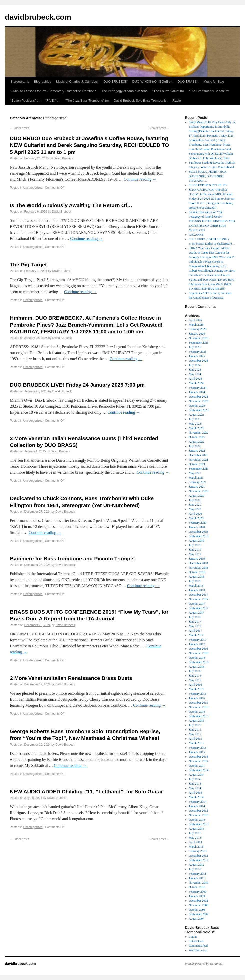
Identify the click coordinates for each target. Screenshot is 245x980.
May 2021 (195, 473)
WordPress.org (198, 950)
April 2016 (195, 685)
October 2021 (197, 464)
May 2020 (195, 509)
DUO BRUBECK (115, 81)
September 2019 (199, 536)
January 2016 (197, 698)
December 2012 (198, 856)
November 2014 (199, 761)
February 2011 (198, 874)
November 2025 (199, 338)
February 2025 (198, 352)
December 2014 (198, 757)
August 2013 (197, 829)
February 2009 (198, 892)
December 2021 (198, 455)
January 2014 (197, 806)
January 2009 (197, 896)
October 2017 (197, 604)
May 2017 (195, 626)
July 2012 (195, 869)
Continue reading (140, 179)
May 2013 (195, 838)
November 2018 (199, 568)
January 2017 (197, 644)
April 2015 (195, 739)
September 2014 (199, 770)
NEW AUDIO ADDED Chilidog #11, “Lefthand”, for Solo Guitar (86, 792)
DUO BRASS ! (188, 81)
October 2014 (197, 766)
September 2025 (199, 343)
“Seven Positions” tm (25, 100)
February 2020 (198, 523)
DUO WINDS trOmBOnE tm (153, 81)
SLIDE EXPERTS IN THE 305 (208, 185)
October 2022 (197, 437)
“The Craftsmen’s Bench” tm (209, 91)
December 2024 (198, 361)
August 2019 (197, 541)
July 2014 (195, 779)
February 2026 (198, 329)
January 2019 (197, 559)
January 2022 (197, 451)
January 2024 (197, 392)
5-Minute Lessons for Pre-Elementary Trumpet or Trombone (53, 91)
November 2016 (199, 653)
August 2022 (197, 442)
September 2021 (199, 469)
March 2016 (196, 689)
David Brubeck (63, 158)
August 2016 (197, 667)
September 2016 (199, 662)
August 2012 (197, 865)
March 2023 (196, 428)
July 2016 (195, 671)
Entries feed (196, 941)
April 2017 (195, 631)
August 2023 (197, 415)
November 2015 (199, 707)
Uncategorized (33, 188)
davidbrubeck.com (38, 17)
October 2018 (197, 572)
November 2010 (199, 883)
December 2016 (198, 649)
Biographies (43, 81)
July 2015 (195, 725)
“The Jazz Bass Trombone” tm (87, 100)
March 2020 (196, 518)
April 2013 (195, 842)
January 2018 (197, 590)
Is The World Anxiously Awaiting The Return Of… (71, 205)
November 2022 (199, 433)
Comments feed (198, 946)
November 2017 (199, 599)
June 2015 (195, 730)
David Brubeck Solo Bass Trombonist (141, 100)
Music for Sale (214, 81)
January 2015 (197, 752)
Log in (193, 937)
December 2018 (198, 563)
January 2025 (197, 356)
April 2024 (195, 379)
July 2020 (195, 500)
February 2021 (198, 482)
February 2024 (198, 388)
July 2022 (195, 446)
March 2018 (196, 586)
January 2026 (197, 334)
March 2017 (196, 635)
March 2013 (196, 847)
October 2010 (197, 887)
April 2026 (195, 320)
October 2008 (197, 910)
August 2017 (197, 613)
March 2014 (196, 797)
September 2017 (199, 608)
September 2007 (199, 914)
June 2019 (195, 550)
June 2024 (195, 370)
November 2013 (199, 815)
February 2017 (198, 640)
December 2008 (198, 901)
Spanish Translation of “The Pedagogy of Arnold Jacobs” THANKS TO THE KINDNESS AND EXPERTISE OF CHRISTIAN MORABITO (212, 221)
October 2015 (197, 712)
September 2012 (199, 860)
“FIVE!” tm (53, 100)
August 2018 (197, 577)
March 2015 (196, 743)
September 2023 (199, 410)
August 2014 (197, 775)
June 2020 (195, 505)
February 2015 (198, 748)
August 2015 (197, 721)
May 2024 (195, 374)
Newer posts (160, 128)
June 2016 (195, 676)
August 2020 (197, 496)
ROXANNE (196, 235)
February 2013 (198, 851)
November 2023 (199, 401)
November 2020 (199, 491)
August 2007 (197, 919)
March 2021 (196, 478)
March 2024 (196, 383)
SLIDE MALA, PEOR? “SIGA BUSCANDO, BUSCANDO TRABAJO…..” (208, 176)
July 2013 (195, 833)
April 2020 (195, 514)
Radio (177, 100)
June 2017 (195, 622)
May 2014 (195, 788)
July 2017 (195, 617)
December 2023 (198, 397)
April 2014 (195, 793)
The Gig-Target (28, 264)
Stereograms (20, 81)
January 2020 (197, 527)
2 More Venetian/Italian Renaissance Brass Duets (71, 678)
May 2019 (195, 554)
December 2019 (198, 532)
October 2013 (197, 820)
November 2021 (199, 460)
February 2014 (198, 802)
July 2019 (195, 545)
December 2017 (198, 595)
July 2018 (195, 581)
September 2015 (199, 716)
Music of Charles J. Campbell (77, 81)
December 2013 (198, 811)
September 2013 (199, 824)
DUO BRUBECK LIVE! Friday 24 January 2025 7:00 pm (77, 385)
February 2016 (198, 694)
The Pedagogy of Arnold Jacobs (124, 91)
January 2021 (197, 487)
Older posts (20, 128)
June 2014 (195, 784)
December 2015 (198, 703)
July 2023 (195, 419)
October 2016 (197, 658)
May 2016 (195, 680)
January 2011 (197, 878)
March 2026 (196, 325)
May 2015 (195, 734)
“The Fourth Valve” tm (168, 91)
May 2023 (195, 424)
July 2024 (195, 365)
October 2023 (197, 406)
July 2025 (195, 347)
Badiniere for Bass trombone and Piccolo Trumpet (73, 559)
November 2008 (199, 905)
